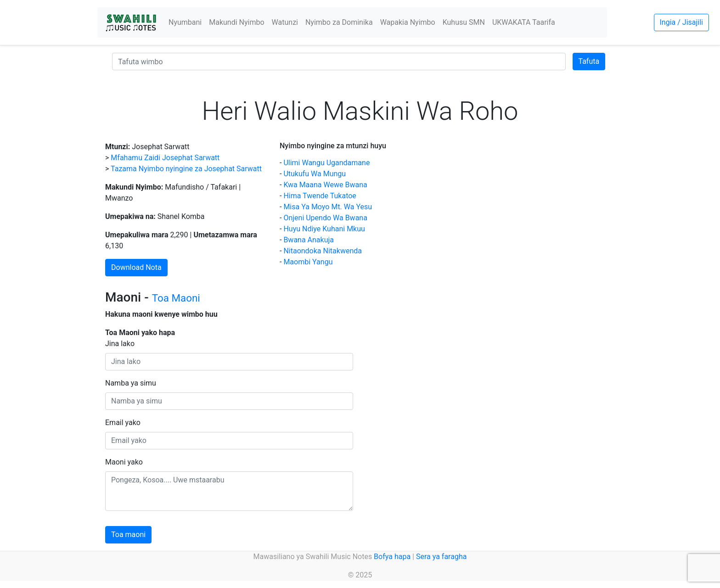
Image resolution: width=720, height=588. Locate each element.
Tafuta (589, 61)
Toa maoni (128, 535)
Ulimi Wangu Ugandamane (326, 163)
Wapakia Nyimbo (408, 22)
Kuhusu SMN (464, 22)
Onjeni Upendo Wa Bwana (325, 218)
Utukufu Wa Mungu (315, 174)
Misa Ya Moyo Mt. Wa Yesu (328, 207)
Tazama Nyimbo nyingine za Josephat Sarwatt (186, 169)
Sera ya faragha (441, 557)
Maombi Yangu (308, 262)
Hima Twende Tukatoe (320, 196)
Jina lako (120, 344)
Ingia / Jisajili (681, 22)
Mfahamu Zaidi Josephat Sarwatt (165, 158)
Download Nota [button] (136, 267)
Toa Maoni (176, 298)
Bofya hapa (392, 557)
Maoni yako (124, 462)
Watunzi (285, 22)
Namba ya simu (131, 383)
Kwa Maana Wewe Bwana (325, 185)
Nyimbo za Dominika (339, 22)
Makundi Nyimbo (236, 22)
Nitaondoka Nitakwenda (323, 251)
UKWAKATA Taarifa (524, 22)
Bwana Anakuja (309, 240)
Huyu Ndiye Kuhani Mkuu (324, 229)
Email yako (123, 423)
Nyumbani (185, 22)
